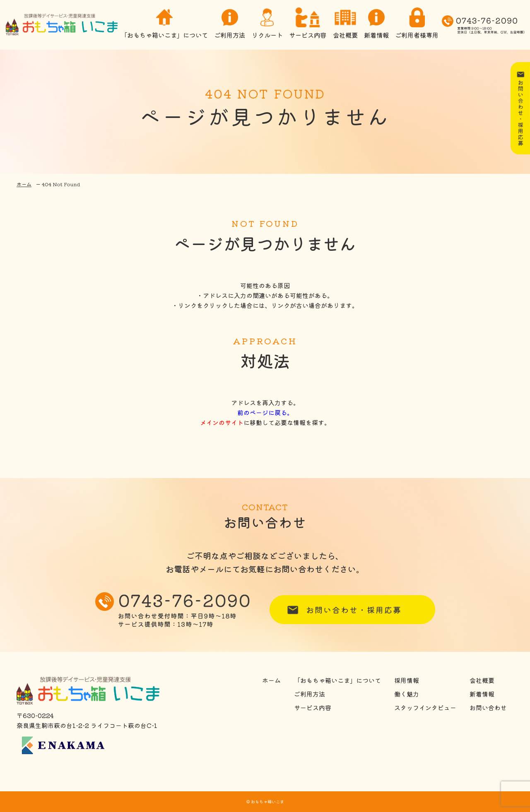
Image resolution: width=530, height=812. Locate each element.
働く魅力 (407, 694)
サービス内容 (308, 25)
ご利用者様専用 (417, 25)
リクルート (267, 25)
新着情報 (376, 25)
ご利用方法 (230, 25)
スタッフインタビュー (425, 708)
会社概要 (345, 25)
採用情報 (407, 680)
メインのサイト (222, 422)
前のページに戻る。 (265, 412)
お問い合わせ (488, 708)
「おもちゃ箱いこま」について (164, 25)
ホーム (24, 184)
